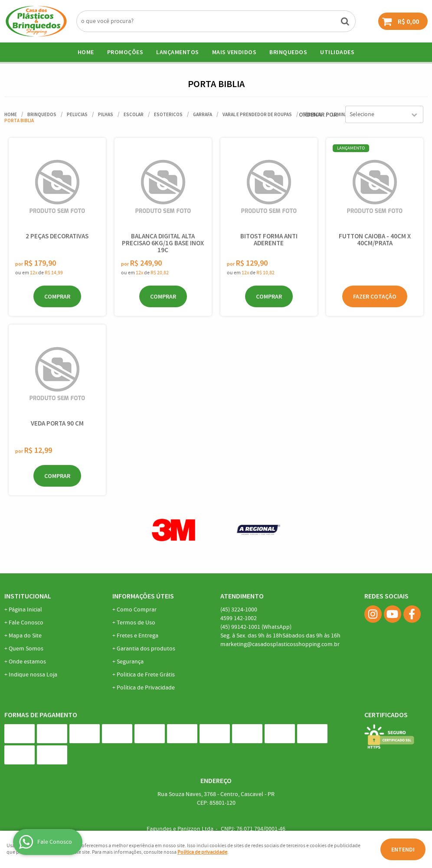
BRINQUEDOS (288, 52)
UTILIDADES (337, 52)
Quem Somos (26, 649)
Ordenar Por (318, 114)
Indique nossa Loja (33, 675)
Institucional (28, 596)
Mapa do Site (25, 636)
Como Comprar (137, 610)
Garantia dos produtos (146, 649)
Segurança (130, 662)
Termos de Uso (136, 623)
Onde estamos (27, 662)
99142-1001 (256, 627)
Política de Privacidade (146, 688)
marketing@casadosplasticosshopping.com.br (280, 644)
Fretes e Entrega (137, 636)
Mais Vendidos (234, 52)
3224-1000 (239, 610)
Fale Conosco (26, 623)
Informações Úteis (143, 596)
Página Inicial (25, 610)
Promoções (125, 52)
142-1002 (239, 618)
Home (86, 52)
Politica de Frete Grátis (146, 675)
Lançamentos (178, 52)
